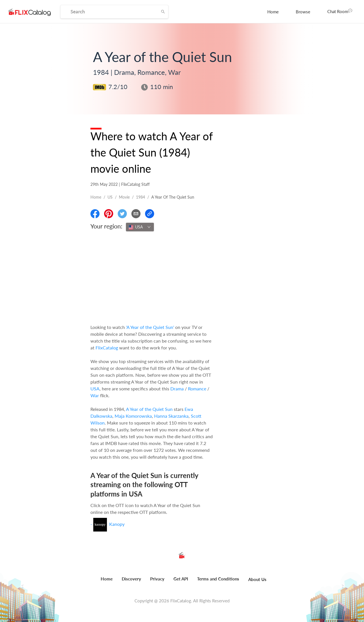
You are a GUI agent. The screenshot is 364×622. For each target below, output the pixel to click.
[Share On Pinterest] (109, 214)
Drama (177, 389)
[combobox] (140, 227)
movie (124, 197)
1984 (140, 197)
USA (95, 389)
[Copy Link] (150, 214)
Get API (181, 579)
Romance (197, 389)
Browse (303, 12)
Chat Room (340, 11)
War (95, 395)
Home (273, 12)
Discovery (131, 579)
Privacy (157, 579)
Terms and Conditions (218, 579)
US (110, 197)
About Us (257, 579)
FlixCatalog (107, 348)
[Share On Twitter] (122, 214)
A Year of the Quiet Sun (149, 409)
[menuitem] (273, 12)
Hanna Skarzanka (171, 416)
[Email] (136, 214)
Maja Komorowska (133, 416)
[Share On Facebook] (95, 214)
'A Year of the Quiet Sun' (150, 327)
